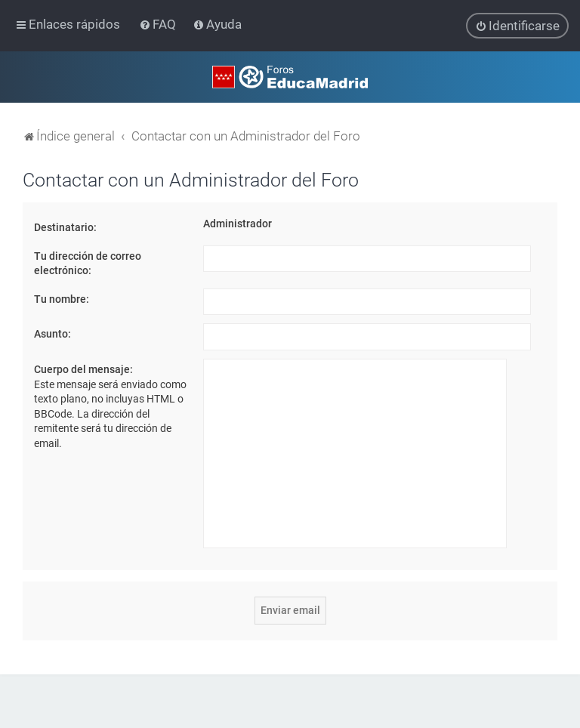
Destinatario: (65, 227)
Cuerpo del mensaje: (83, 369)
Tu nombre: (62, 299)
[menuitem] (159, 24)
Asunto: (52, 334)
